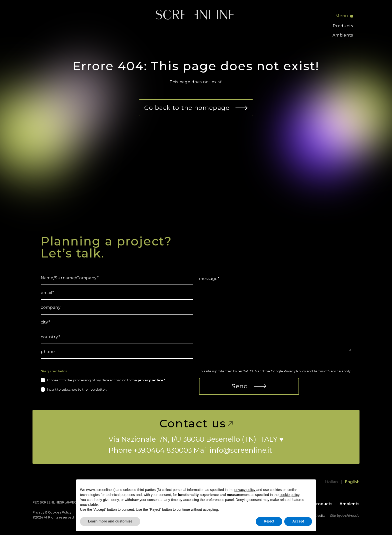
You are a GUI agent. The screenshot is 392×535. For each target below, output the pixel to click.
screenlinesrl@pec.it (60, 502)
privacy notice (150, 380)
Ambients (343, 35)
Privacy (38, 512)
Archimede (350, 516)
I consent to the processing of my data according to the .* (106, 380)
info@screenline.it (241, 450)
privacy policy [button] (245, 490)
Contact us (196, 423)
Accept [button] (298, 521)
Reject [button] (269, 521)
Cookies (54, 512)
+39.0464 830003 (163, 450)
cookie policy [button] (289, 495)
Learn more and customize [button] (110, 521)
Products (343, 26)
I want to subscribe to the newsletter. (77, 389)
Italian (331, 482)
